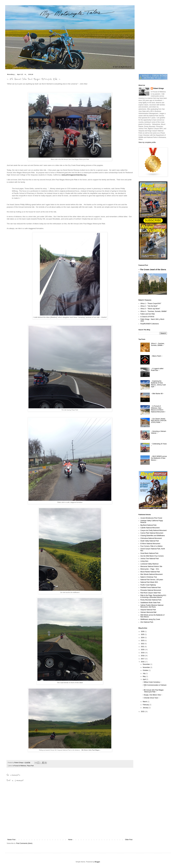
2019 (143, 653)
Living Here (144, 561)
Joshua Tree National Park (150, 559)
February (146, 705)
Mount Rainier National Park (150, 572)
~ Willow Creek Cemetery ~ (152, 682)
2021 (143, 647)
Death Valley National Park (150, 541)
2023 (143, 641)
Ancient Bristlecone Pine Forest (151, 518)
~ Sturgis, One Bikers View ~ (152, 695)
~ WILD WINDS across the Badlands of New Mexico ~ (159, 458)
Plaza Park (30, 766)
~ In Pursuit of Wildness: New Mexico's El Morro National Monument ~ (158, 409)
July (144, 673)
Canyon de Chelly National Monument (153, 530)
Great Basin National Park (149, 553)
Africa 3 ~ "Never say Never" (150, 309)
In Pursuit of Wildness (19, 766)
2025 (143, 634)
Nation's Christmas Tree (149, 577)
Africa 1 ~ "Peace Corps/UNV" (151, 303)
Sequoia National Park (148, 610)
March (145, 702)
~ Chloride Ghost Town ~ (151, 698)
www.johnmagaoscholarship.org (74, 175)
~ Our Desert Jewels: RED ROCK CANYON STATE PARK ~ (159, 421)
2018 (143, 656)
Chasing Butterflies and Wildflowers (153, 536)
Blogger (97, 862)
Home (70, 840)
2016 (143, 662)
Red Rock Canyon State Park (151, 593)
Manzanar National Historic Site (151, 566)
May (144, 676)
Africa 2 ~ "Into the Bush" (149, 306)
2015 (143, 712)
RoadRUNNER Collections (150, 324)
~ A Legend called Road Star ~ (157, 369)
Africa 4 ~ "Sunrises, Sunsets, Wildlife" (154, 311)
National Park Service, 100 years (152, 580)
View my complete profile (147, 142)
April (144, 679)
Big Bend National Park (148, 525)
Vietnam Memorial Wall (148, 612)
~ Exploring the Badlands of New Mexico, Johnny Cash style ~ (158, 384)
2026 (143, 632)
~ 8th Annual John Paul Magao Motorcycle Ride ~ (153, 691)
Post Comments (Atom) (24, 843)
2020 (143, 650)
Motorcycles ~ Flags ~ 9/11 (150, 569)
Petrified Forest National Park (151, 587)
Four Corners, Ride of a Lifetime (151, 546)
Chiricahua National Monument (151, 538)
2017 (143, 659)
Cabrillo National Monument (150, 528)
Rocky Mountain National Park (151, 600)
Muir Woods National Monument (151, 574)
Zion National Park (147, 622)
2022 (143, 644)
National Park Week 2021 (149, 582)
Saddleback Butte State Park (150, 603)
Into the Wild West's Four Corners (152, 556)
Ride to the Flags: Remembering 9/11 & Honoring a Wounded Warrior (153, 596)
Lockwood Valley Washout (149, 564)
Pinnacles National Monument (151, 590)
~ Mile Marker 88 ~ (157, 394)
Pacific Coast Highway (148, 585)
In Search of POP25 (147, 317)
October (146, 670)
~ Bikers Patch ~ (157, 356)
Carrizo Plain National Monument (152, 533)
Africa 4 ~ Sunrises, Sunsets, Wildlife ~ (158, 344)
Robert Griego (159, 88)
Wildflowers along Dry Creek (150, 619)
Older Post (129, 840)
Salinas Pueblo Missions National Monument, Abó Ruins (152, 606)
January (146, 708)
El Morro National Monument (150, 544)
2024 (143, 638)
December (147, 664)
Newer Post (11, 840)
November (147, 667)
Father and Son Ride (148, 314)
